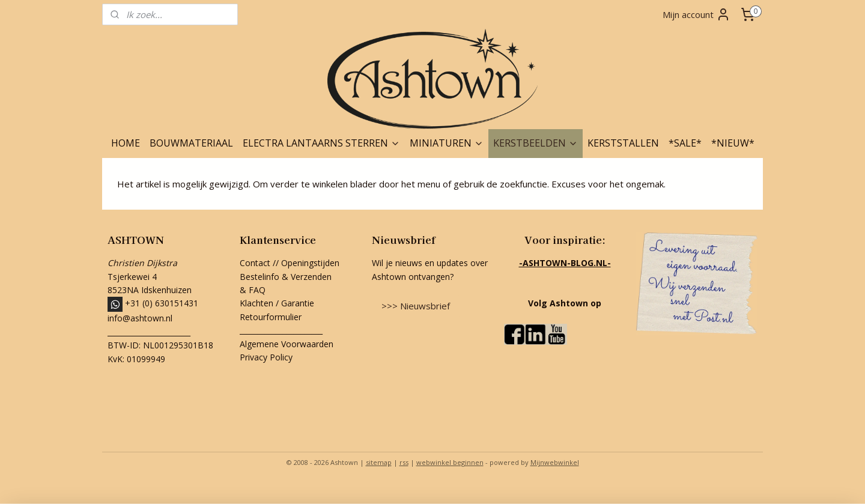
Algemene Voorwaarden (287, 344)
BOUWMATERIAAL (191, 143)
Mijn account (697, 14)
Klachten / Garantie (277, 303)
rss (404, 462)
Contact (255, 263)
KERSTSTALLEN (623, 143)
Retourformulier (272, 317)
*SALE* (685, 143)
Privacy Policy (266, 357)
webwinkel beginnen (450, 462)
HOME (126, 143)
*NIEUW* (733, 143)
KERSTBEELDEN (536, 143)
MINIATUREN (447, 143)
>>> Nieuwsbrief (416, 306)
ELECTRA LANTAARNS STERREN (321, 143)
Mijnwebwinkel (555, 462)
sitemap (379, 462)
